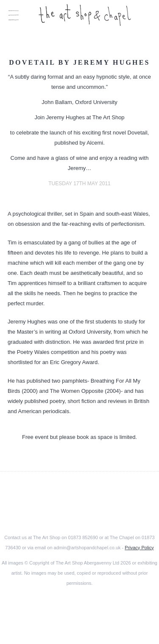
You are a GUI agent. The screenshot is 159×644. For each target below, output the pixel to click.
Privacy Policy (139, 548)
